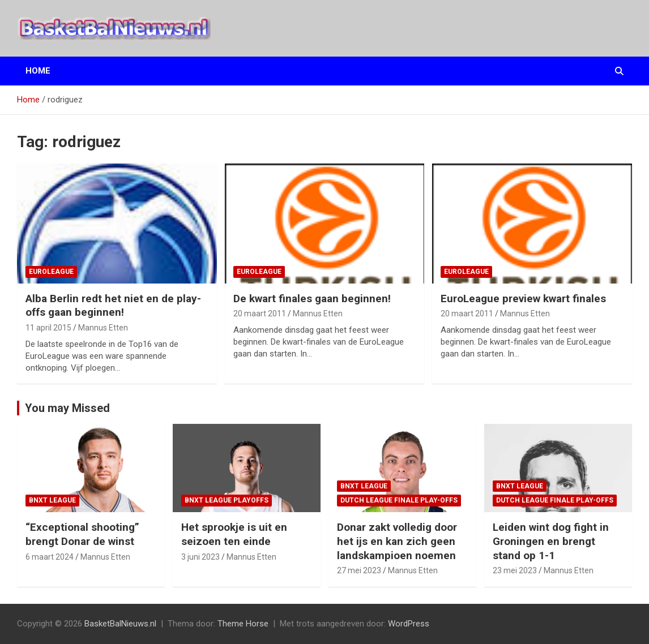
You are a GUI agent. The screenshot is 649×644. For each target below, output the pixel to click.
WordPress (409, 624)
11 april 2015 (48, 328)
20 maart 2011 (260, 314)
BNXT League (52, 500)
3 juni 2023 (200, 557)
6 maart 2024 (50, 557)
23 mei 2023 (515, 570)
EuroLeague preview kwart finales (523, 299)
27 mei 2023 (359, 570)
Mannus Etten (103, 328)
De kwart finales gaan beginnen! (312, 299)
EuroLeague (51, 272)
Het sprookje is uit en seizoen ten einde (234, 534)
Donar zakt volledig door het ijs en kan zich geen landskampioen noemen (397, 541)
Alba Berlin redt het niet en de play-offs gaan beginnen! (113, 306)
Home (38, 71)
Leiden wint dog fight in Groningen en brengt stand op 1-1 (551, 541)
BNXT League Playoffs (227, 500)
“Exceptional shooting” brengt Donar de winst (82, 534)
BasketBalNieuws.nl (120, 624)
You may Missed (67, 408)
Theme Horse (243, 624)
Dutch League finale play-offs (399, 500)
